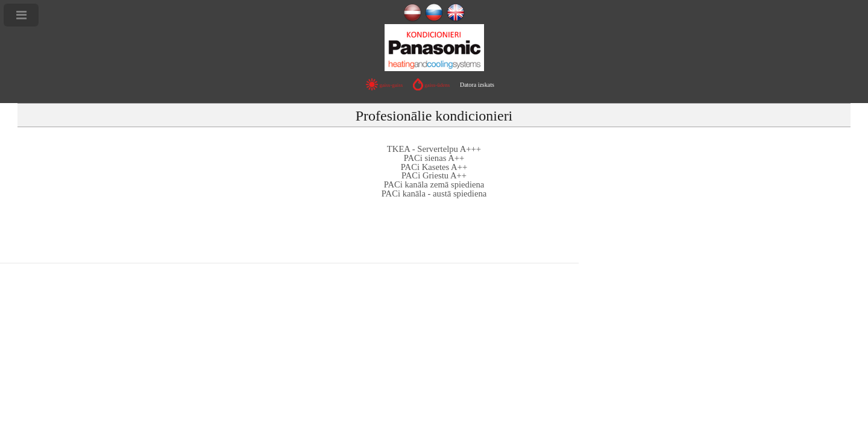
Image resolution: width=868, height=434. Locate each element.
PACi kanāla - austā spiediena (434, 193)
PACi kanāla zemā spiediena (434, 184)
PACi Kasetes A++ (434, 167)
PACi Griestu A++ (434, 175)
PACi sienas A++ (434, 158)
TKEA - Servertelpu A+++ (434, 149)
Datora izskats (477, 85)
